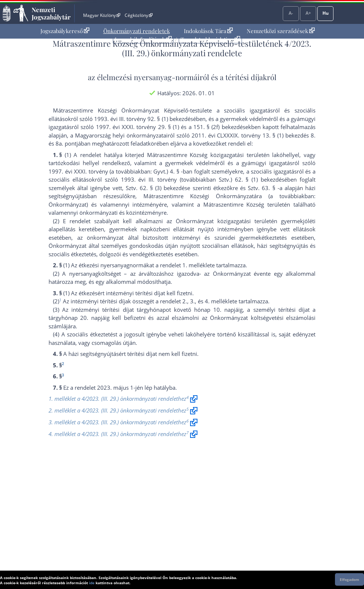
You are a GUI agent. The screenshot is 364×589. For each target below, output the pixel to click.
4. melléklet (220, 301)
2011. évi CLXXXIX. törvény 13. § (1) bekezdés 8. (254, 135)
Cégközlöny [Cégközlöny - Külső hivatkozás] (139, 15)
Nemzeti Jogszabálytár (51, 13)
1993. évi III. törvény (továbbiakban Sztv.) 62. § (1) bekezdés (203, 179)
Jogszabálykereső (65, 31)
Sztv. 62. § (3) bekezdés (157, 188)
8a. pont (66, 143)
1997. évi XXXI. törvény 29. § (133, 127)
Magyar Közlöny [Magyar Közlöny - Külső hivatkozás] (102, 15)
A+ (308, 13)
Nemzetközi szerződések (281, 31)
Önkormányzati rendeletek (137, 31)
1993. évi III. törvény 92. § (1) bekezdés (143, 119)
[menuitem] (65, 31)
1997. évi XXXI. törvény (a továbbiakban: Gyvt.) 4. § (114, 171)
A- (291, 13)
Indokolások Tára (208, 31)
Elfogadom (349, 579)
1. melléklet (197, 265)
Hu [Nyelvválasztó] (326, 13)
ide (92, 583)
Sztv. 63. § (261, 188)
